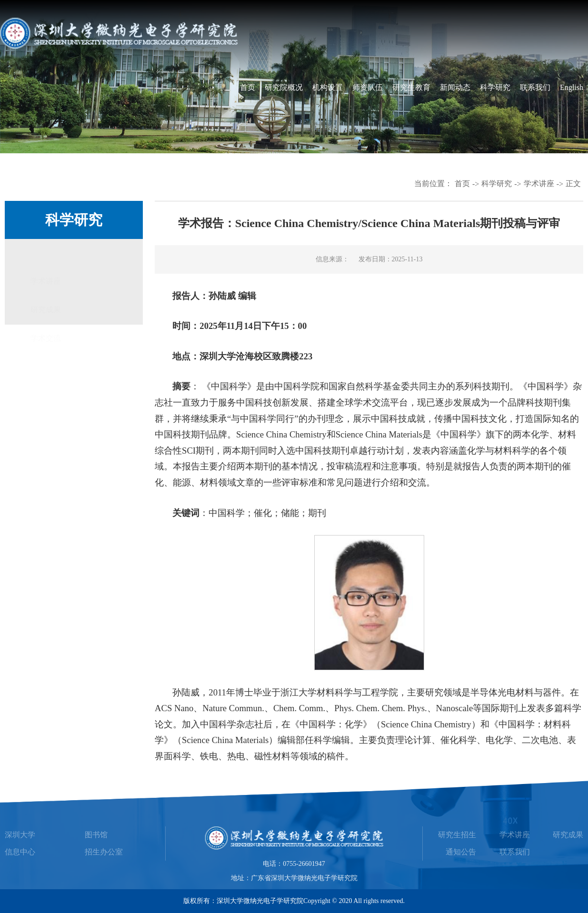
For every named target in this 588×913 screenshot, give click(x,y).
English (572, 87)
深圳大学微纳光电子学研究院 (260, 901)
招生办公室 (104, 852)
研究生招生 (457, 835)
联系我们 (535, 87)
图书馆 (96, 835)
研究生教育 (411, 87)
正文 (573, 184)
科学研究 (495, 87)
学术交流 (46, 311)
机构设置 (328, 87)
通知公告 (461, 852)
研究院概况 (284, 87)
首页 (248, 87)
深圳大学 (20, 835)
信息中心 (20, 852)
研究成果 (46, 282)
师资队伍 (368, 87)
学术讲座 (539, 184)
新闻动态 (455, 87)
